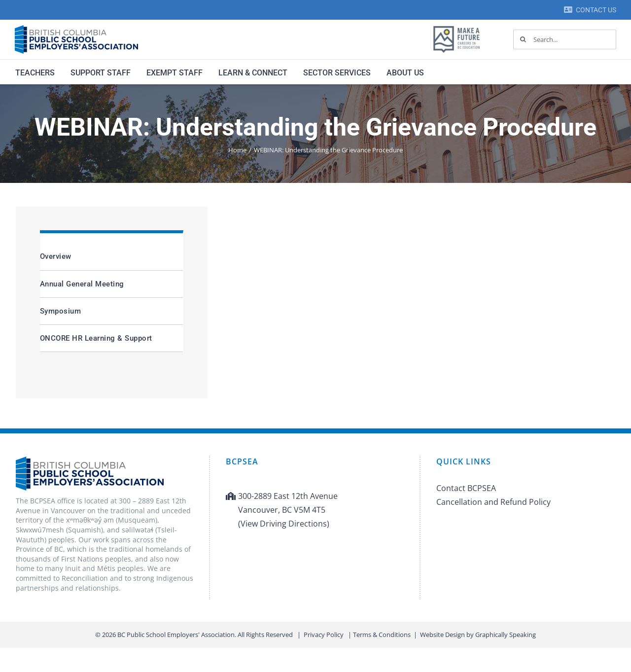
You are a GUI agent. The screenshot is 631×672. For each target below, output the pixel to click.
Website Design (442, 635)
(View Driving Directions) (284, 524)
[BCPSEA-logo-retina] (76, 29)
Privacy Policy (324, 635)
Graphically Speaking (506, 635)
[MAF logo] (456, 27)
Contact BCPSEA (466, 488)
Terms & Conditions (382, 635)
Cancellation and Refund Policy (493, 502)
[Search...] (565, 39)
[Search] (523, 39)
